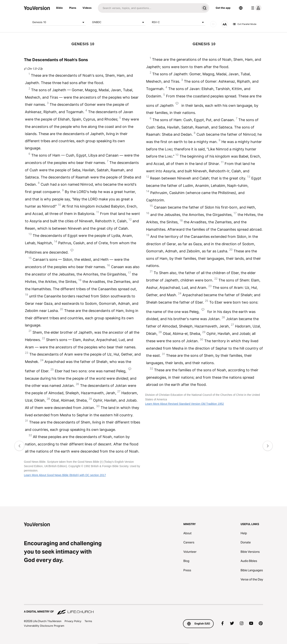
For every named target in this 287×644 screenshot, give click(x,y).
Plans (73, 8)
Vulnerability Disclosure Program (44, 626)
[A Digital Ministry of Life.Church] (143, 610)
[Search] (149, 8)
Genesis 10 (59, 22)
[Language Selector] (241, 8)
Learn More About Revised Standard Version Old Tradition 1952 (184, 404)
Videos (87, 8)
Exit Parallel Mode (245, 24)
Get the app (223, 8)
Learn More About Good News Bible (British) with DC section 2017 (65, 475)
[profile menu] (256, 8)
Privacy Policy (73, 621)
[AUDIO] (213, 24)
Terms (88, 621)
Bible (59, 8)
